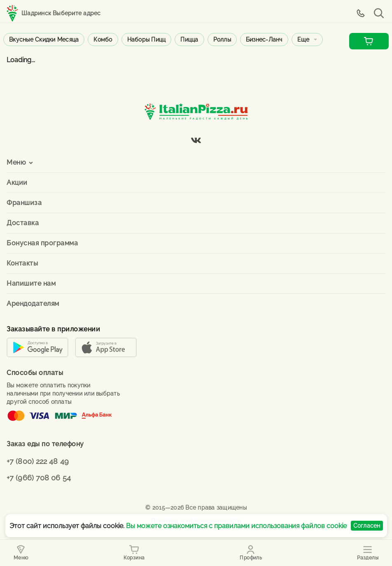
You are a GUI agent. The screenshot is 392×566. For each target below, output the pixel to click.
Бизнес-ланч (264, 40)
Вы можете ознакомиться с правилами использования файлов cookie (236, 526)
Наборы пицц (147, 40)
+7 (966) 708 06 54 (39, 478)
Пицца (189, 40)
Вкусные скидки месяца (44, 40)
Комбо (103, 40)
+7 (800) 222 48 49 (38, 461)
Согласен (367, 526)
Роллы (222, 40)
